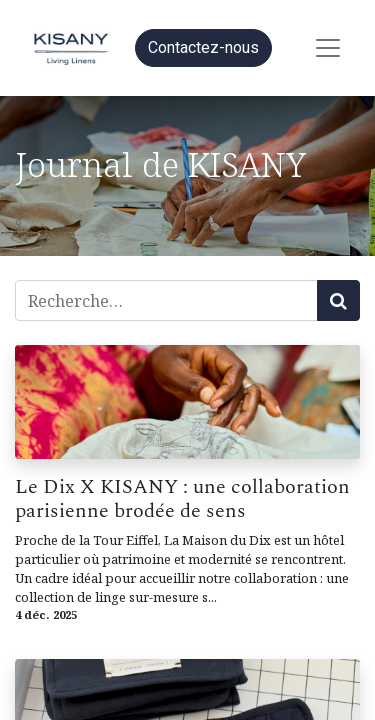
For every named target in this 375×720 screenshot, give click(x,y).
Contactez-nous (203, 47)
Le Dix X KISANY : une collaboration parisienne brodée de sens (182, 499)
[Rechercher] (338, 300)
